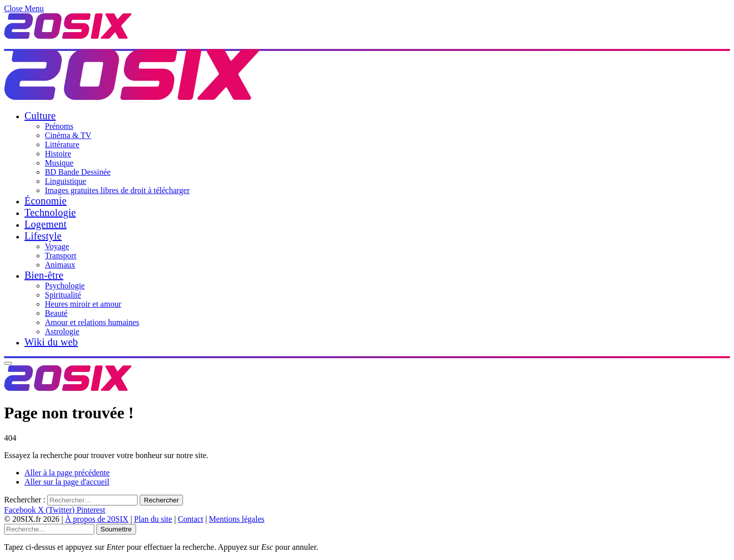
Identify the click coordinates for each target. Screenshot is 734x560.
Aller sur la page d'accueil (67, 482)
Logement (46, 224)
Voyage (57, 246)
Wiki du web (51, 342)
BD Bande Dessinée (78, 172)
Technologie (50, 212)
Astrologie (62, 331)
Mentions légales (237, 519)
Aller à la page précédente (67, 473)
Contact (191, 519)
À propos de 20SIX (97, 519)
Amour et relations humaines (92, 322)
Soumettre (116, 529)
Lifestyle (43, 236)
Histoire (58, 154)
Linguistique (65, 181)
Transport (61, 256)
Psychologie (65, 286)
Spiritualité (63, 295)
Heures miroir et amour (83, 304)
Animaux (60, 265)
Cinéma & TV (68, 135)
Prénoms (59, 126)
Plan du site (153, 519)
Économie (46, 201)
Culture (40, 116)
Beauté (56, 313)
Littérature (62, 144)
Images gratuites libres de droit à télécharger (117, 190)
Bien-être (44, 275)
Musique (59, 163)
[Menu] (8, 363)
